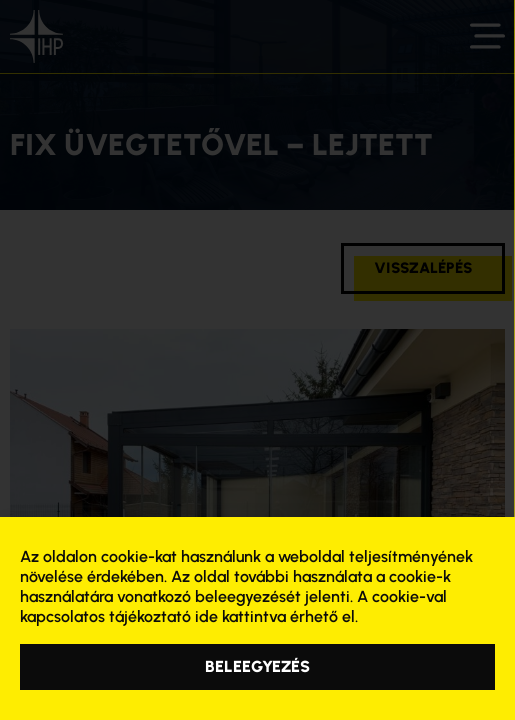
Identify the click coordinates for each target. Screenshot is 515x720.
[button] (257, 667)
